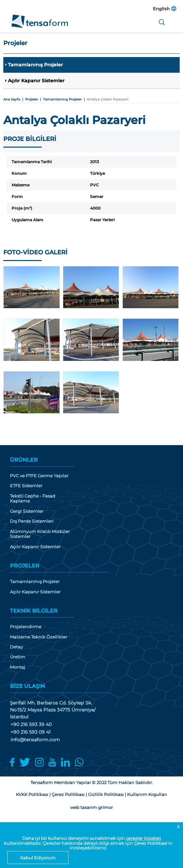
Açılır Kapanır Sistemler (37, 81)
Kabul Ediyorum (38, 858)
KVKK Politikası (32, 796)
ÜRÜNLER (24, 461)
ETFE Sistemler (26, 487)
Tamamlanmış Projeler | (65, 100)
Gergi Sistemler (27, 512)
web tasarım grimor (91, 809)
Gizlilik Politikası (106, 796)
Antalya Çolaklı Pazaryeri (108, 100)
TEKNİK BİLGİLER (34, 612)
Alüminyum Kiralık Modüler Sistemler (40, 535)
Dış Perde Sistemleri (32, 522)
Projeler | (34, 100)
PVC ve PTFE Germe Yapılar (39, 476)
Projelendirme (26, 628)
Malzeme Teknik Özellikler (39, 638)
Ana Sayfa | (14, 100)
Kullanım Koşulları (147, 796)
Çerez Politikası (151, 843)
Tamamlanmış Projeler (36, 65)
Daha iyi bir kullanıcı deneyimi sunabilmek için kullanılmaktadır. (82, 840)
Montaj (18, 668)
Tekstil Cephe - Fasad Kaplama (33, 499)
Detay (16, 648)
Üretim (18, 659)
